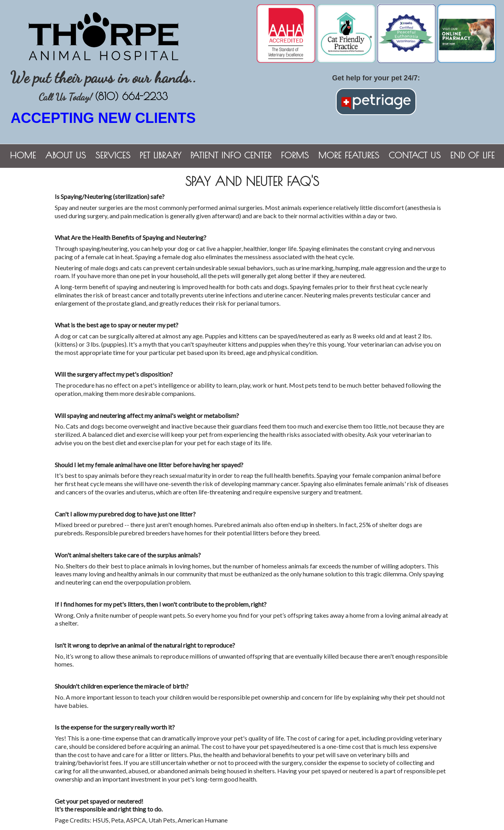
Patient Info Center (231, 155)
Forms (295, 155)
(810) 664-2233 (131, 96)
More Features (349, 155)
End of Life (472, 155)
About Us (66, 155)
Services (113, 155)
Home (23, 155)
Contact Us (415, 155)
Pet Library (160, 155)
